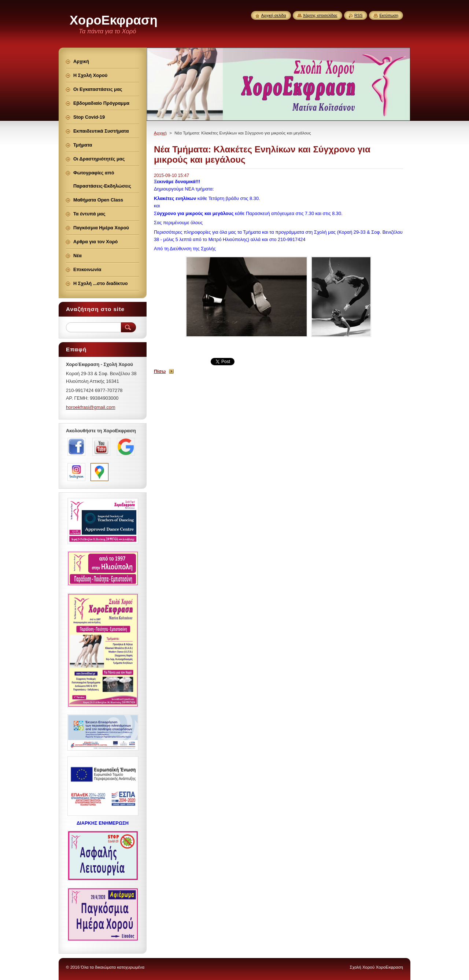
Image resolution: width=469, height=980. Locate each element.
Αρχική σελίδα (274, 15)
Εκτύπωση (389, 15)
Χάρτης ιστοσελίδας (320, 15)
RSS (358, 15)
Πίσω (160, 371)
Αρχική (160, 133)
